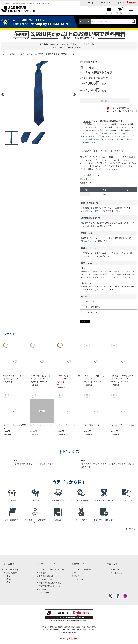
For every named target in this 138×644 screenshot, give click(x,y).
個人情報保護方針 (46, 576)
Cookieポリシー (45, 579)
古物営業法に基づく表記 (49, 586)
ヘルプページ (105, 133)
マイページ (79, 573)
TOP (3, 54)
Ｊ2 (10, 579)
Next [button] (75, 94)
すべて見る (130, 529)
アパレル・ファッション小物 (29, 54)
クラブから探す (10, 573)
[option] (39, 94)
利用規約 (42, 573)
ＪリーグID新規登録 (82, 570)
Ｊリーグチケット (104, 3)
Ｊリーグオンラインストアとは (52, 570)
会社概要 (42, 589)
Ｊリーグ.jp (89, 3)
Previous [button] (3, 94)
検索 (134, 21)
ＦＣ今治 (11, 54)
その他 (47, 54)
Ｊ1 (10, 576)
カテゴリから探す (11, 570)
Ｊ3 (10, 582)
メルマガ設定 (80, 579)
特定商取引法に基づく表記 (50, 583)
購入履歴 (78, 576)
